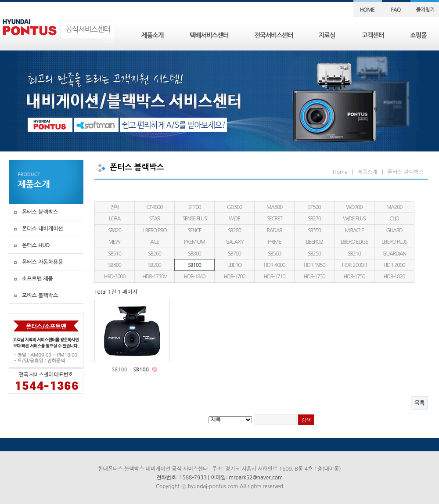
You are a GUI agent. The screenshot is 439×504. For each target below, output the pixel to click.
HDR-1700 (235, 277)
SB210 (354, 254)
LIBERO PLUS (394, 242)
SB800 (194, 254)
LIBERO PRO (155, 230)
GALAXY (234, 242)
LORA (115, 219)
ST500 (315, 207)
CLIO (394, 219)
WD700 (354, 207)
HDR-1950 (315, 265)
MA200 (394, 207)
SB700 (234, 254)
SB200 (155, 265)
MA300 (274, 207)
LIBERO (235, 265)
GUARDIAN (394, 254)
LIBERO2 (315, 242)
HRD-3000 (115, 277)
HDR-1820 (394, 277)
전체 (115, 207)
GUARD (394, 230)
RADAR (274, 230)
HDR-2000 (394, 265)
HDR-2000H (354, 265)
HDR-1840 (195, 277)
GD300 (234, 207)
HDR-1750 (354, 277)
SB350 (314, 230)
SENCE (194, 230)
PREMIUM (194, 242)
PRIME (274, 242)
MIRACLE (354, 230)
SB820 (115, 230)
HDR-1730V (155, 277)
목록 (419, 403)
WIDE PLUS (354, 219)
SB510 (115, 254)
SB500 (274, 254)
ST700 (195, 207)
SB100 (194, 265)
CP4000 (155, 207)
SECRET (274, 219)
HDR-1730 (315, 277)
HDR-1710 (275, 277)
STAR (155, 219)
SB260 (155, 254)
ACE (155, 242)
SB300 (115, 265)
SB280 (234, 230)
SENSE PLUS (195, 219)
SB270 (314, 219)
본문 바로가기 (0, 0)
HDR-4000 (275, 265)
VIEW (114, 242)
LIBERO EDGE (354, 242)
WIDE (234, 219)
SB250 (314, 254)
